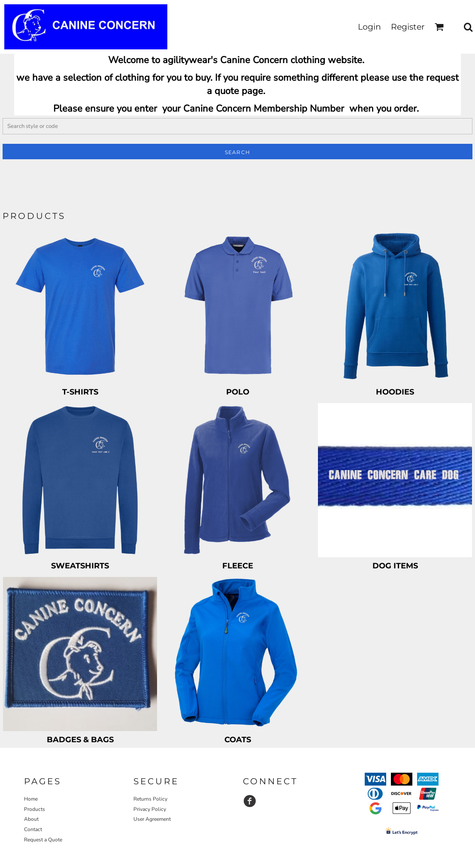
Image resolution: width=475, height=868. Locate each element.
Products (35, 809)
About (31, 819)
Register (408, 27)
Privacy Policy (150, 809)
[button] (439, 27)
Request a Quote (43, 840)
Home (31, 799)
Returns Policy (150, 799)
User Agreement (152, 819)
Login (369, 27)
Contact (33, 829)
